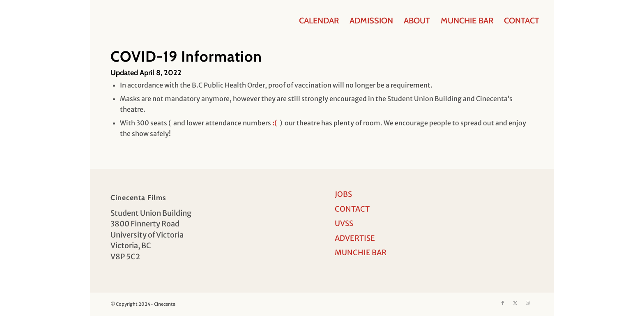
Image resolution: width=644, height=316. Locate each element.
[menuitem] (319, 21)
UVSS (344, 223)
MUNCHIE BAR (361, 253)
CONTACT (352, 209)
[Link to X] (515, 303)
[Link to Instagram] (527, 303)
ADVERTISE (355, 238)
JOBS (343, 194)
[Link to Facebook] (503, 303)
